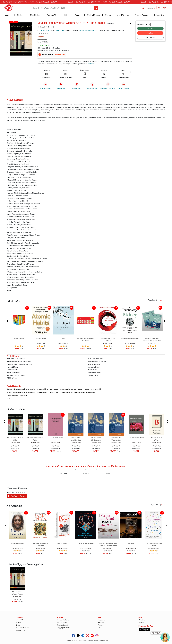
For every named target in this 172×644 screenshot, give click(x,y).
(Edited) (52, 30)
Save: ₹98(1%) (43, 42)
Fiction (20, 15)
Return (100, 625)
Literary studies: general (68, 389)
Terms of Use (62, 622)
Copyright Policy (63, 628)
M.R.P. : (42, 39)
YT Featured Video (23, 628)
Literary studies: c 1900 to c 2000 (90, 389)
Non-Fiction (35, 15)
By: (43, 30)
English (9, 399)
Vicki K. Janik (60, 30)
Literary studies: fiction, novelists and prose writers (77, 392)
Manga (108, 15)
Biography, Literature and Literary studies (21, 389)
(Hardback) (111, 23)
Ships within (49, 48)
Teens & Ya (52, 15)
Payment (101, 620)
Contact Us (21, 630)
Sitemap (142, 622)
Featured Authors (141, 15)
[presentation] (39, 72)
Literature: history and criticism (47, 389)
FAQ (100, 628)
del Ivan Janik (45, 30)
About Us (20, 620)
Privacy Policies (63, 620)
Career (19, 622)
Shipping (101, 622)
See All (162, 300)
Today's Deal (159, 15)
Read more (91, 64)
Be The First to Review (17, 496)
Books (7, 15)
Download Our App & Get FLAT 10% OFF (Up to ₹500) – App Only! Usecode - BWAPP (37, 2)
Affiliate (142, 620)
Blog (18, 625)
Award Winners (123, 15)
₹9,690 (40, 37)
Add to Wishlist (150, 37)
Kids (65, 15)
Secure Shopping (63, 625)
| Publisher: (84, 30)
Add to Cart (150, 28)
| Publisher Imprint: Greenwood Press (111, 30)
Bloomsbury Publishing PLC (88, 30)
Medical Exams (93, 15)
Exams (77, 15)
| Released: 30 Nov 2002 (46, 27)
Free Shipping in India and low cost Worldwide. (53, 50)
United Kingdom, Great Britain (17, 396)
